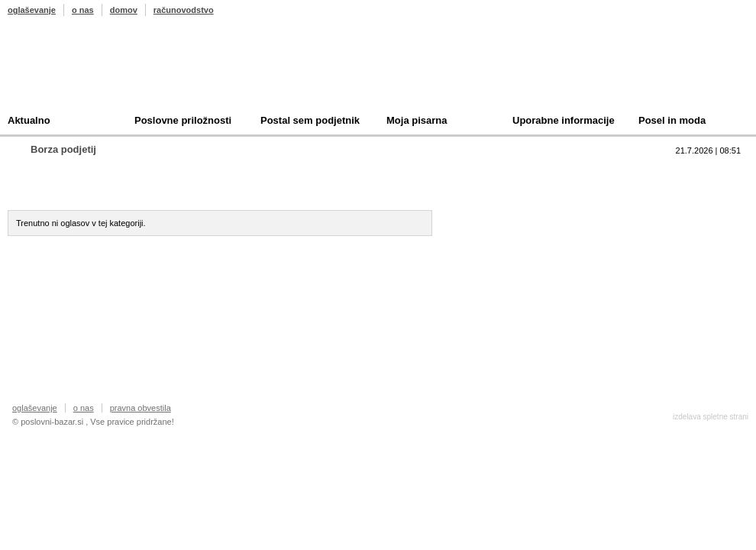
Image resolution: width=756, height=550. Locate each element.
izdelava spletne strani (711, 417)
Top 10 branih (526, 172)
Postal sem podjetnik (310, 120)
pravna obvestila (141, 408)
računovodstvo (184, 10)
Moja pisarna (417, 120)
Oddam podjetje (364, 188)
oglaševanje (32, 10)
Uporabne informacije (564, 120)
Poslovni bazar (97, 71)
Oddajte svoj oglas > (77, 266)
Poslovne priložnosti (183, 120)
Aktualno (29, 120)
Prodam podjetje (80, 188)
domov (124, 10)
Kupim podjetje (220, 188)
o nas (83, 10)
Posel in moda (672, 120)
